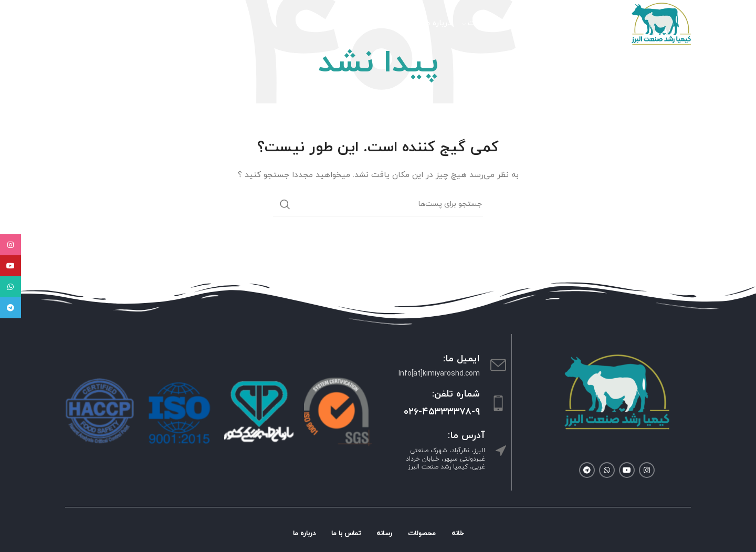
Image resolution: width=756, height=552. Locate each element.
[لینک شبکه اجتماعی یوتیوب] (627, 470)
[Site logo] (661, 23)
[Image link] (617, 391)
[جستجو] (141, 24)
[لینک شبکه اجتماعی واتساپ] (607, 470)
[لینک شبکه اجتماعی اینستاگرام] (647, 470)
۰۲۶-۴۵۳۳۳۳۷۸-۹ (442, 412)
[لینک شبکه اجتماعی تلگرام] (587, 470)
